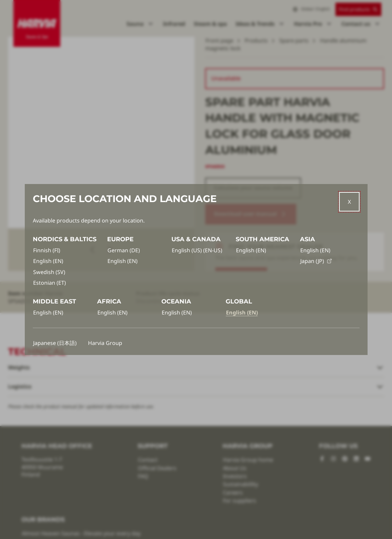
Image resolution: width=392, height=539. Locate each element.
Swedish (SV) (49, 272)
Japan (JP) (316, 261)
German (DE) (124, 250)
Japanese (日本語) (55, 343)
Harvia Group (105, 343)
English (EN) (48, 261)
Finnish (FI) (47, 250)
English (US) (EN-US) (197, 250)
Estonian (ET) (50, 283)
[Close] (349, 202)
